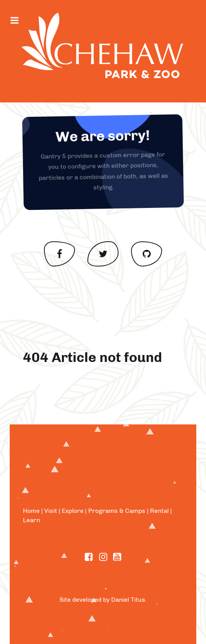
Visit (51, 511)
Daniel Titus (128, 600)
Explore (73, 511)
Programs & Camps (117, 511)
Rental (159, 511)
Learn (31, 520)
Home (31, 511)
